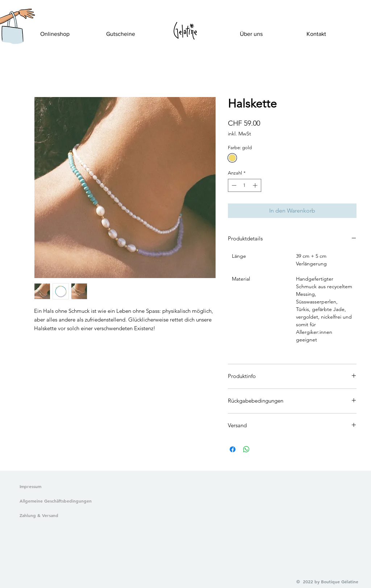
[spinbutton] (244, 185)
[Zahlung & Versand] (54, 516)
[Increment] (256, 185)
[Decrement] (233, 185)
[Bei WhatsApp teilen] (246, 449)
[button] (12, 35)
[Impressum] (31, 487)
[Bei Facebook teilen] (233, 449)
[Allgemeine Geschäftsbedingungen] (54, 501)
